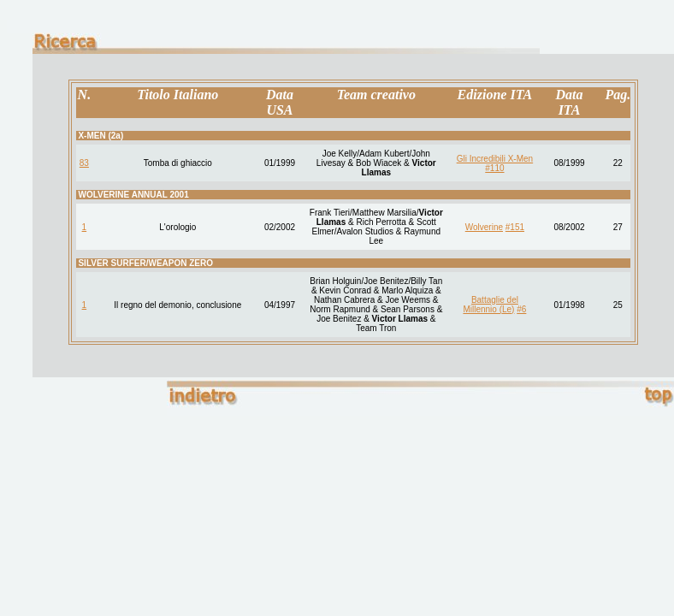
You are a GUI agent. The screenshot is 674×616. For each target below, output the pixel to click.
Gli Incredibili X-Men (495, 159)
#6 (521, 309)
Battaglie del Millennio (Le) (491, 305)
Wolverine (484, 227)
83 (84, 163)
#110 (494, 168)
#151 (515, 227)
